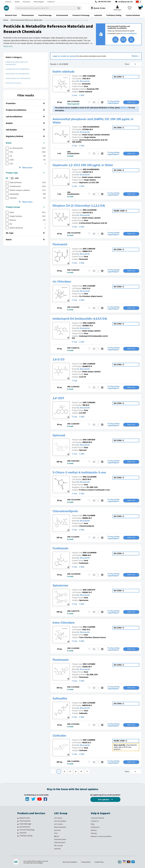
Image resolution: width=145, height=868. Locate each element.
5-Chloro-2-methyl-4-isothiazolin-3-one (79, 472)
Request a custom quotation (101, 836)
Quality (17, 2)
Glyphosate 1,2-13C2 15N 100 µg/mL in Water (83, 165)
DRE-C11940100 (89, 364)
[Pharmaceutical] (18, 821)
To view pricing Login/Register (114, 102)
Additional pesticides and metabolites (17, 63)
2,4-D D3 (58, 359)
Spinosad (59, 435)
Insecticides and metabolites (18, 78)
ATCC (56, 833)
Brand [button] (25, 143)
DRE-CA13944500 (90, 553)
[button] (102, 102)
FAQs (93, 824)
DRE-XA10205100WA (91, 127)
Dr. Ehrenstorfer (84, 81)
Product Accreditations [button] (25, 110)
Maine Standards (60, 827)
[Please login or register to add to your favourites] (89, 102)
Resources (27, 2)
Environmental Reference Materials (27, 20)
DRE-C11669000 (89, 740)
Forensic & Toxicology (27, 830)
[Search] (79, 8)
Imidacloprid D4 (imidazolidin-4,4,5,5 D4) (80, 319)
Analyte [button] (25, 123)
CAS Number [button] (25, 130)
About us (8, 2)
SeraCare (57, 830)
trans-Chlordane (64, 623)
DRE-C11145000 (89, 516)
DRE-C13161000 (89, 76)
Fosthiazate (60, 548)
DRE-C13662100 (89, 249)
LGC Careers (59, 824)
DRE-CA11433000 (90, 477)
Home (6, 20)
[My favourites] (130, 8)
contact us (124, 108)
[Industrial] (18, 833)
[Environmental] (18, 827)
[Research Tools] (18, 818)
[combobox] (48, 8)
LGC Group (58, 818)
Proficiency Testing (26, 836)
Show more (27, 167)
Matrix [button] (25, 239)
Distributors (95, 827)
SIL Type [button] (25, 233)
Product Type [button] (25, 173)
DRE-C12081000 (89, 403)
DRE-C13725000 (89, 664)
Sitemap (94, 833)
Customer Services (98, 818)
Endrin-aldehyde (63, 72)
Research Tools (25, 818)
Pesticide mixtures (14, 83)
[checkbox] (7, 148)
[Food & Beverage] (18, 824)
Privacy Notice (86, 862)
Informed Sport (60, 842)
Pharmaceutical (25, 821)
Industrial (23, 833)
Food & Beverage (25, 824)
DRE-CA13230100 (90, 210)
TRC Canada (58, 846)
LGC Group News (60, 821)
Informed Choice (60, 839)
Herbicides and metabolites (18, 74)
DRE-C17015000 (89, 703)
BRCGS (57, 836)
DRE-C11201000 (89, 286)
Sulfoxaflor (60, 698)
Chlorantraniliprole (65, 511)
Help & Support (39, 2)
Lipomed (57, 849)
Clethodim (59, 736)
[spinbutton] (98, 102)
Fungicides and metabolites (18, 69)
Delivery (94, 830)
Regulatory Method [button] (25, 136)
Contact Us (95, 821)
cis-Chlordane (62, 281)
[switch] (12, 178)
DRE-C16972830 (89, 440)
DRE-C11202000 (89, 627)
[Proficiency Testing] (18, 836)
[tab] (26, 103)
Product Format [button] (25, 207)
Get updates (104, 799)
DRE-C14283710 (89, 323)
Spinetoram (60, 585)
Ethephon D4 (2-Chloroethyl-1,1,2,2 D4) (79, 206)
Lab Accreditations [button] (25, 116)
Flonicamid (60, 244)
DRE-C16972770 (89, 590)
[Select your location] (138, 2)
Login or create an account (65, 56)
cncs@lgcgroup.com (125, 2)
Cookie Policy (99, 862)
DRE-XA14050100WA (91, 169)
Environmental (25, 827)
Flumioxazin (61, 660)
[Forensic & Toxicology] (18, 830)
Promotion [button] (25, 103)
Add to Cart (131, 102)
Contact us (51, 2)
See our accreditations (129, 33)
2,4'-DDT (58, 398)
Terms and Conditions (70, 862)
